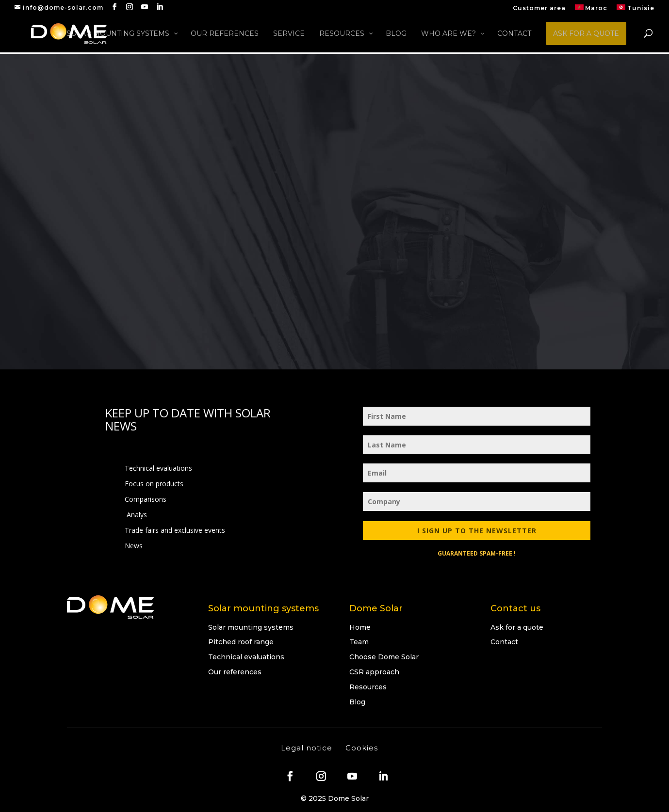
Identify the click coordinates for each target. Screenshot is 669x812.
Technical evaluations (246, 657)
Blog (357, 702)
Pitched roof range (241, 642)
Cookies (362, 748)
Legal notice (307, 748)
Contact (504, 642)
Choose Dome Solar (384, 657)
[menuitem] (591, 10)
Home (360, 627)
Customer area (539, 8)
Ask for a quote (517, 627)
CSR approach (374, 672)
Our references (235, 672)
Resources (368, 687)
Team (359, 642)
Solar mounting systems (251, 627)
